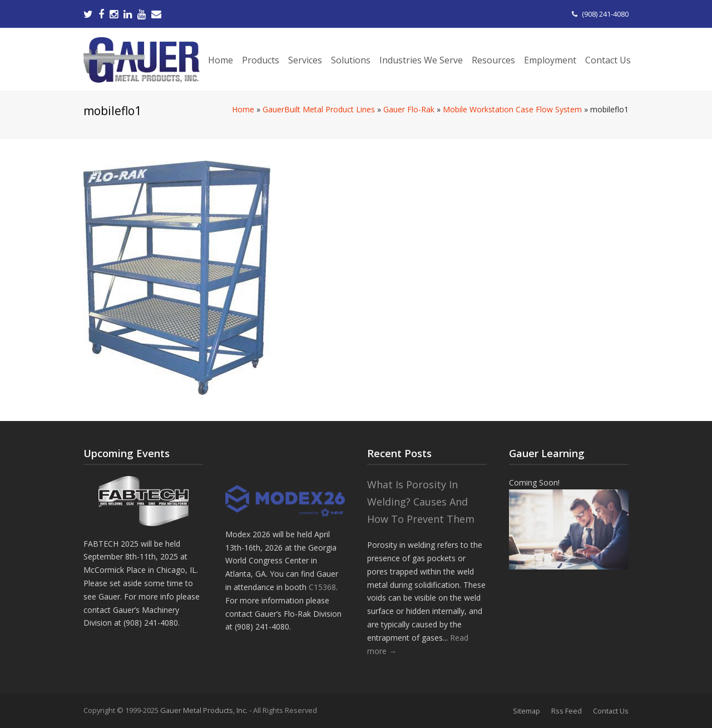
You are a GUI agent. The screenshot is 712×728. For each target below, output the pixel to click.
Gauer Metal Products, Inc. (205, 710)
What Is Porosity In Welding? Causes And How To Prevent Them (421, 501)
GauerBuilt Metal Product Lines (319, 109)
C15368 (322, 587)
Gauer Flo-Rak (409, 109)
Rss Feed (567, 711)
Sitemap (526, 711)
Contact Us (611, 711)
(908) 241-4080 (605, 14)
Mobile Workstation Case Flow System (512, 109)
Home (243, 109)
